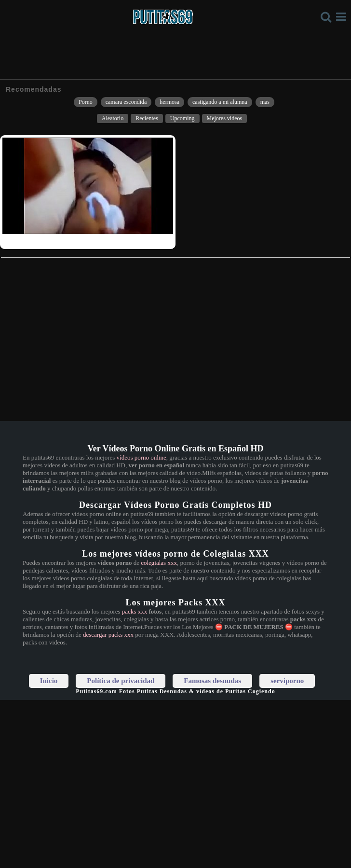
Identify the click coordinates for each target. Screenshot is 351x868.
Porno (86, 102)
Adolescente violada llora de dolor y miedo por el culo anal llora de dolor (92, 240)
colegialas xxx (159, 563)
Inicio (49, 681)
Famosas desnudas (212, 681)
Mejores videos (225, 118)
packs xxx (135, 611)
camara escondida (126, 102)
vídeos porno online (142, 457)
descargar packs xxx (108, 635)
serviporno (287, 681)
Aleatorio (113, 118)
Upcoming (182, 118)
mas (265, 102)
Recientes (147, 118)
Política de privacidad (121, 681)
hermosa (169, 102)
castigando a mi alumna (220, 102)
